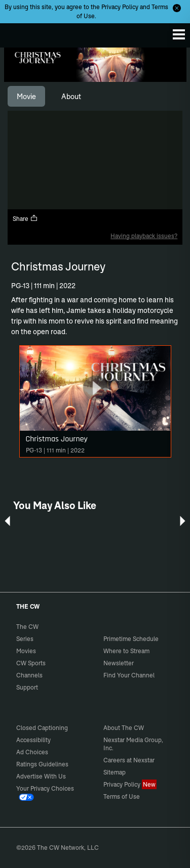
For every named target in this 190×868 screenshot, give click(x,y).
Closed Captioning (42, 728)
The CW (18, 33)
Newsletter (119, 663)
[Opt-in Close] (177, 8)
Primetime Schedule (131, 639)
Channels (29, 675)
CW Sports (31, 663)
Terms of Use (122, 796)
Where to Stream (126, 651)
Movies (26, 651)
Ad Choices (32, 752)
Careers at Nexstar (129, 760)
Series (25, 639)
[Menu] (179, 34)
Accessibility (33, 740)
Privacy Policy (120, 7)
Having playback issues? (144, 236)
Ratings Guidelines (42, 764)
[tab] (26, 97)
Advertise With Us (41, 776)
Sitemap (115, 772)
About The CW (124, 728)
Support (27, 687)
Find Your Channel (129, 675)
